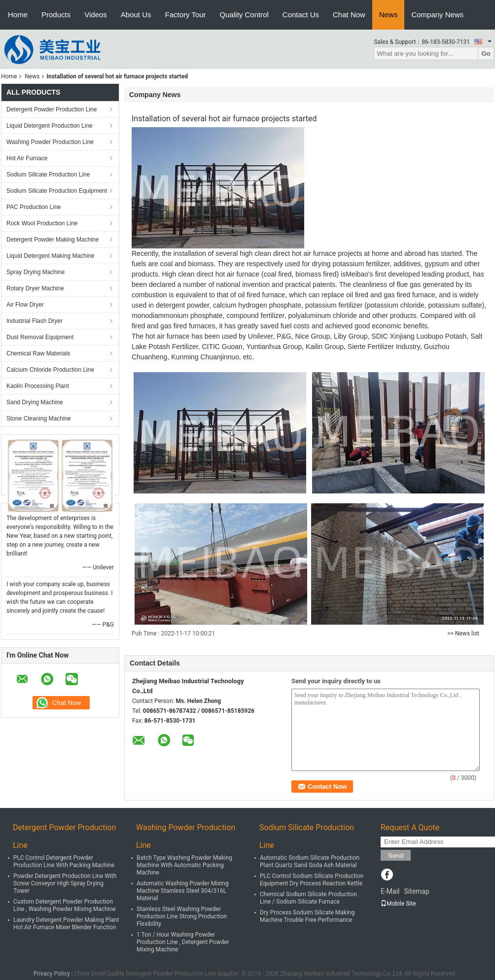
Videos (96, 15)
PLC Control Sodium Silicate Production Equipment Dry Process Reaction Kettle (312, 880)
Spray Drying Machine (35, 272)
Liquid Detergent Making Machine (51, 256)
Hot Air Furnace (27, 158)
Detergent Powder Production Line (52, 109)
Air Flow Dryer (25, 305)
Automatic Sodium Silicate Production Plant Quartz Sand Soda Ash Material (310, 861)
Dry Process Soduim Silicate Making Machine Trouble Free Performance (307, 916)
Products (56, 15)
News (389, 15)
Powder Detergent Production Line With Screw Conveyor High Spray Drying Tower (65, 883)
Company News (437, 15)
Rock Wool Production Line (42, 223)
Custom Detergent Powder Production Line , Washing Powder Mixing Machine (65, 905)
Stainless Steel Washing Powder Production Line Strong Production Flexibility (182, 916)
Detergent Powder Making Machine (53, 240)
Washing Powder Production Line (50, 142)
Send (396, 856)
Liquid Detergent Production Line (50, 126)
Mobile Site (398, 904)
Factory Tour (186, 15)
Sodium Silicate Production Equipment (57, 191)
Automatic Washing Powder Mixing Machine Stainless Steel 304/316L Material (182, 891)
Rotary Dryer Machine (35, 288)
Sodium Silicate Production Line (48, 175)
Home (18, 15)
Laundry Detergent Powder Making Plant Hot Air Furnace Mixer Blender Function (66, 924)
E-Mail (390, 891)
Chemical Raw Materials (38, 353)
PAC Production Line (34, 207)
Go (486, 53)
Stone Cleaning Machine (39, 419)
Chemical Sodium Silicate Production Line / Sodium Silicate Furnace (308, 898)
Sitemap (416, 891)
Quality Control (244, 15)
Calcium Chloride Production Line (50, 370)
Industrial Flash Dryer (35, 321)
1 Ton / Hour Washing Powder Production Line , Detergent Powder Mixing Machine (183, 942)
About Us (136, 15)
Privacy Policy (52, 974)
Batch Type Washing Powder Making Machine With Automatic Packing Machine (184, 865)
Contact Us (301, 15)
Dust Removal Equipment (40, 337)
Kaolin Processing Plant (38, 386)
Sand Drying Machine (35, 402)
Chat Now (349, 15)
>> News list (463, 633)
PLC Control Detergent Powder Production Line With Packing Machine (64, 861)
